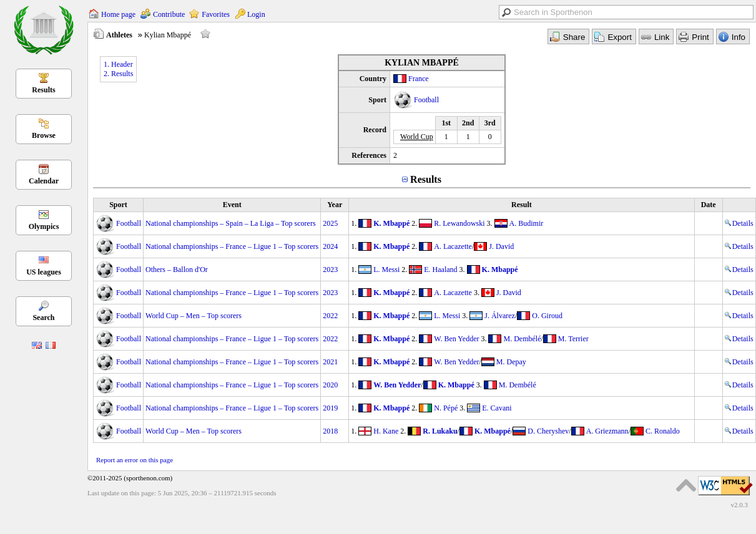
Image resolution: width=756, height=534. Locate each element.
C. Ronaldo (663, 431)
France (419, 79)
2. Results (118, 74)
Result (522, 205)
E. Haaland (440, 269)
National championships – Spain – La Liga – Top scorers (231, 223)
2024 (330, 246)
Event (232, 205)
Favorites (216, 14)
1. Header (118, 64)
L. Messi (386, 269)
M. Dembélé (522, 339)
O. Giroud (547, 316)
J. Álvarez (500, 316)
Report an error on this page (135, 460)
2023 (330, 269)
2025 (330, 223)
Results (43, 90)
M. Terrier (573, 339)
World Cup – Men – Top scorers (194, 316)
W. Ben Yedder (456, 339)
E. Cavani (497, 408)
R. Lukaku (440, 431)
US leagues (44, 272)
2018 (330, 431)
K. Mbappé (391, 223)
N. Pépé (446, 408)
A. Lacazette (453, 246)
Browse (44, 135)
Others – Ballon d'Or (177, 269)
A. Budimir (527, 223)
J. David (501, 246)
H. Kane (386, 431)
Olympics (44, 226)
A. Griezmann (607, 431)
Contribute (169, 14)
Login (256, 14)
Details (739, 223)
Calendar (44, 181)
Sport (118, 205)
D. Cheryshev (548, 431)
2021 (330, 362)
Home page (118, 14)
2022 (330, 316)
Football (426, 100)
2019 (330, 408)
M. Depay (511, 362)
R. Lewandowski (459, 223)
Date (709, 205)
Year (335, 205)
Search (43, 318)
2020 (330, 385)
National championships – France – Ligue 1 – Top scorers (232, 246)
